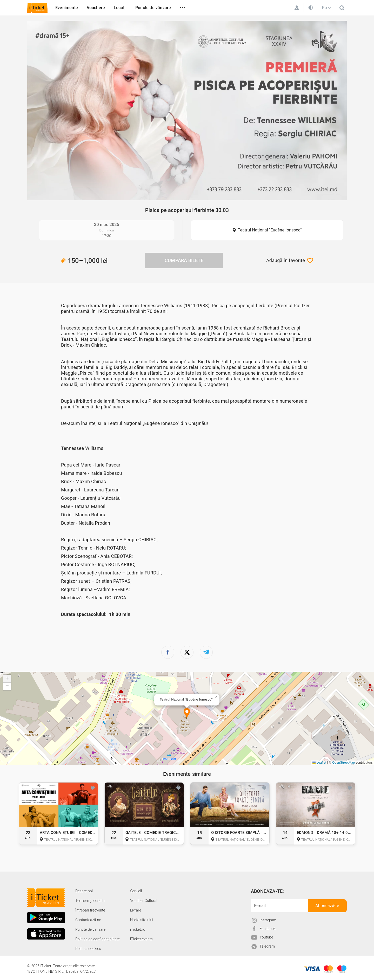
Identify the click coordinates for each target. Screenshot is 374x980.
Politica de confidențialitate (98, 939)
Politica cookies (88, 949)
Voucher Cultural (144, 901)
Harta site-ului (142, 920)
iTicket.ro (138, 929)
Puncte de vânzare (153, 8)
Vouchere (96, 8)
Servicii (136, 891)
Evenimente (67, 8)
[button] (187, 713)
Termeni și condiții (90, 901)
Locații (120, 8)
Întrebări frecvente (90, 910)
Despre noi (84, 891)
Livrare (136, 910)
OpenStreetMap (343, 763)
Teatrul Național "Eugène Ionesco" (270, 230)
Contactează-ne (88, 920)
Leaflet (319, 763)
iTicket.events (141, 939)
